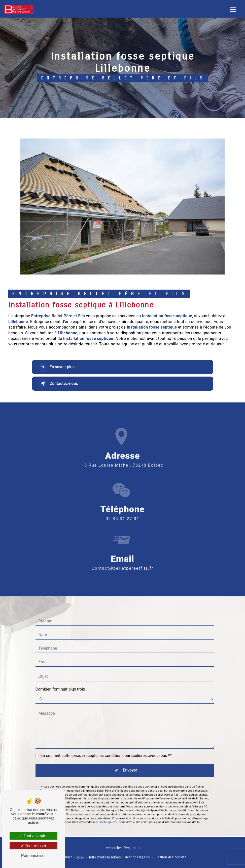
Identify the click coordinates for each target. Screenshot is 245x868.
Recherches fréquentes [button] (122, 848)
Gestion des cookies (171, 857)
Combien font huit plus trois (60, 678)
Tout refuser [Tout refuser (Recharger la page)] (33, 846)
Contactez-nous (58, 384)
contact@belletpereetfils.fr (122, 557)
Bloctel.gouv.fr (108, 811)
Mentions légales (137, 857)
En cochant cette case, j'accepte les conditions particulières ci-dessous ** (106, 744)
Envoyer (130, 759)
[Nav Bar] (233, 10)
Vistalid (67, 857)
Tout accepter (33, 836)
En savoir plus (57, 367)
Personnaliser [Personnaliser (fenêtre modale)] (33, 856)
